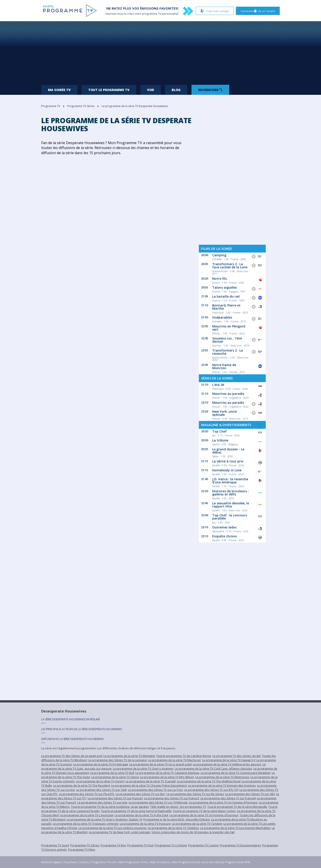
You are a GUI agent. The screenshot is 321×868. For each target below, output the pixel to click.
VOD (151, 90)
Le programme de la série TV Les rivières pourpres (113, 828)
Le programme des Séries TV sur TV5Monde (158, 802)
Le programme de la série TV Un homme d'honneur (223, 802)
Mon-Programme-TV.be (133, 862)
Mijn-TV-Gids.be (160, 862)
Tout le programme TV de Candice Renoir (184, 756)
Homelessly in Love (227, 470)
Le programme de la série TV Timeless (173, 828)
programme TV (152, 14)
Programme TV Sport (55, 845)
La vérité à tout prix (228, 461)
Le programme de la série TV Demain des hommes (222, 785)
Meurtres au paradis (228, 394)
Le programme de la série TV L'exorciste (87, 815)
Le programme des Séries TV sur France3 (172, 798)
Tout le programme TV (109, 90)
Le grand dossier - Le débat (228, 451)
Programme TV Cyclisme (171, 845)
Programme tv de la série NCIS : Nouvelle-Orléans (177, 819)
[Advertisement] (160, 51)
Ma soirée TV (59, 90)
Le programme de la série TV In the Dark (142, 815)
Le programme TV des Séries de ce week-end (72, 756)
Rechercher (210, 90)
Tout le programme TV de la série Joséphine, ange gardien (110, 807)
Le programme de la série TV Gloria (115, 777)
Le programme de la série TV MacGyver (175, 760)
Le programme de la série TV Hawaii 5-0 (229, 760)
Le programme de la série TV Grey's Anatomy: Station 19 (104, 819)
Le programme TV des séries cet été (237, 756)
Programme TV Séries (85, 845)
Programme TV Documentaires (240, 845)
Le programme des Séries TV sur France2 (115, 798)
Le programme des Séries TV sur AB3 (250, 794)
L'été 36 (218, 385)
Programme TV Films (82, 849)
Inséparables (222, 317)
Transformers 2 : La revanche (228, 352)
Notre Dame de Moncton (224, 366)
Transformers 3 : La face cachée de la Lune (230, 266)
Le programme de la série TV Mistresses (222, 777)
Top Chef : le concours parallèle (230, 517)
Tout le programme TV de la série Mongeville (237, 807)
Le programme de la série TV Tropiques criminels (86, 824)
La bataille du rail (226, 296)
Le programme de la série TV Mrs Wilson (167, 777)
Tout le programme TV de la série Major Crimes (204, 811)
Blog (176, 90)
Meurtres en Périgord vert (229, 328)
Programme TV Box (113, 845)
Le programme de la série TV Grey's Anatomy (143, 769)
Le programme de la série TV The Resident (82, 785)
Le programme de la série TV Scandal (151, 781)
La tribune (220, 440)
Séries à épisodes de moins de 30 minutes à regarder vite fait (193, 832)
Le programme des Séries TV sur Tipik (101, 790)
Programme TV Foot (140, 845)
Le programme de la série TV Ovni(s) (100, 781)
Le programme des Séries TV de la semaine (118, 760)
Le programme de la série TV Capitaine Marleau (167, 773)
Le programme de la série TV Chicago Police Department (149, 785)
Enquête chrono (225, 536)
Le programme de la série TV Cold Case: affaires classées (214, 769)
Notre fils (219, 279)
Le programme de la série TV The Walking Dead (209, 781)
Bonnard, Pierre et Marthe (226, 307)
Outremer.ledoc (224, 527)
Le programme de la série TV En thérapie (101, 764)
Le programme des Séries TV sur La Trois (155, 790)
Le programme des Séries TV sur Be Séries (195, 794)
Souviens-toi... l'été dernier (227, 340)
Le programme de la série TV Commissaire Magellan (236, 773)
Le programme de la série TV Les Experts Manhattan (235, 828)
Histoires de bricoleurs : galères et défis (230, 493)
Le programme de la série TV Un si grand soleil (160, 764)
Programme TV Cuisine (203, 845)
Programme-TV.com (104, 862)
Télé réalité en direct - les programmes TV (178, 807)
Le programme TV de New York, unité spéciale (119, 832)
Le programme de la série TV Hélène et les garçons (227, 764)
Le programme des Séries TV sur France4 (228, 798)
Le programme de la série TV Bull (112, 773)
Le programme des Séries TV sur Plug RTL (87, 794)
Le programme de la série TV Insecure (145, 824)
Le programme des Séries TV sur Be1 (141, 794)
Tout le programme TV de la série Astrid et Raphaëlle (136, 811)
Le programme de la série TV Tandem (197, 824)
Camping (219, 255)
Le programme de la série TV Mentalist (129, 756)
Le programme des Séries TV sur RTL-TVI (211, 790)
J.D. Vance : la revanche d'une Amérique (230, 481)
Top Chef (219, 431)
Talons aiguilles (224, 287)
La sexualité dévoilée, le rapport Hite (231, 505)
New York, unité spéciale (224, 413)
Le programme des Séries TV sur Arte (102, 802)
